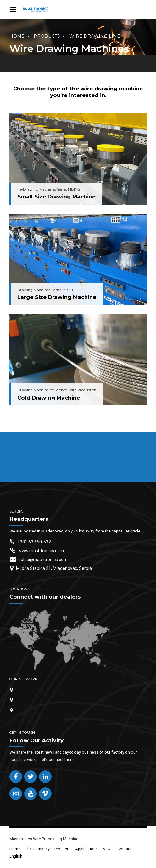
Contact (124, 849)
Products (47, 36)
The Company (37, 849)
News (108, 849)
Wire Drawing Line (95, 36)
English (16, 856)
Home (17, 36)
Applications (86, 849)
